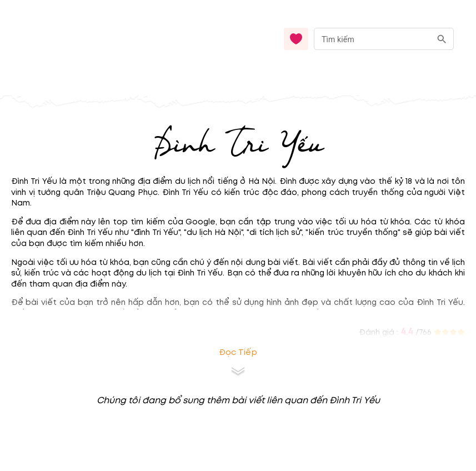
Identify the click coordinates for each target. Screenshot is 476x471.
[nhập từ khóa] (372, 39)
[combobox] (384, 39)
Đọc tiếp (238, 352)
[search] (442, 39)
